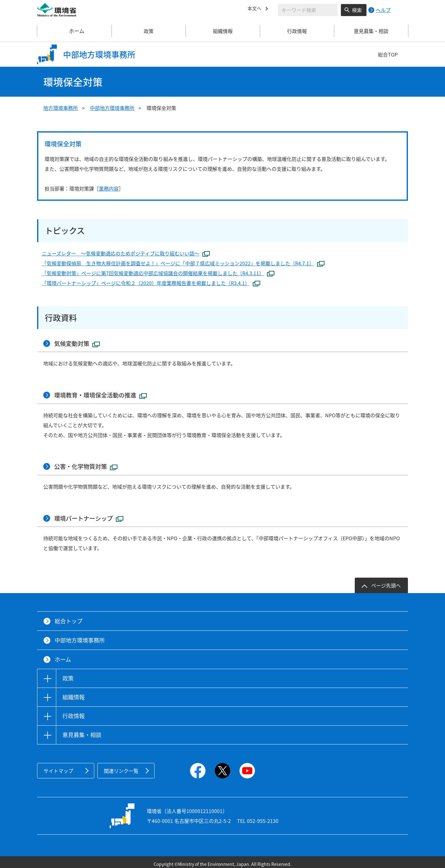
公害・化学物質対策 (88, 464)
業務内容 (109, 188)
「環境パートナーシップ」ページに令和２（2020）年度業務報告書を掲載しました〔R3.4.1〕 (151, 283)
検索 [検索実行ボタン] (357, 10)
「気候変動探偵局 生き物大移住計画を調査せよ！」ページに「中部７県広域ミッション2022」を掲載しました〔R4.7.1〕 (183, 263)
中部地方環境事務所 (112, 108)
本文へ (255, 9)
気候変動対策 (78, 343)
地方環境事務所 (61, 108)
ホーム (74, 31)
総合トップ (69, 617)
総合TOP (388, 54)
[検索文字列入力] (308, 10)
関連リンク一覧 (121, 767)
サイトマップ (58, 767)
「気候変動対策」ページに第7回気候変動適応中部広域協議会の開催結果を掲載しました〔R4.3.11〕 (158, 273)
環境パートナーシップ (91, 515)
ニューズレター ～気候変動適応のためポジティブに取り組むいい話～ (126, 253)
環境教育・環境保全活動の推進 (103, 394)
